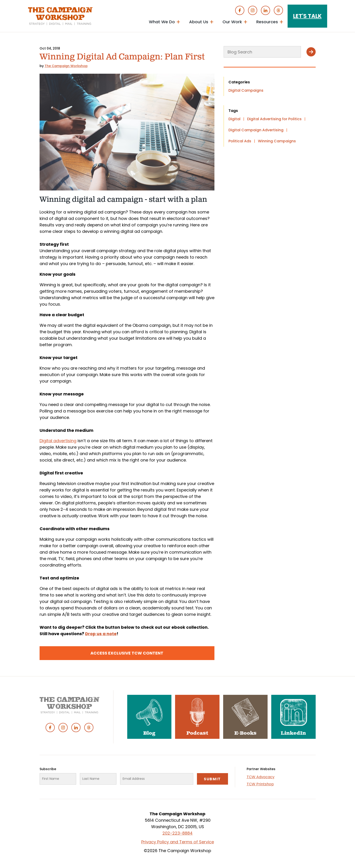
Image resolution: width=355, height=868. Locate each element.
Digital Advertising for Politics (274, 119)
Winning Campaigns (277, 141)
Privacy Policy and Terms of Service (178, 842)
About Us (199, 22)
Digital (234, 119)
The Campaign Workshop (66, 66)
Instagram (253, 10)
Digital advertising (58, 441)
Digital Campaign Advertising (256, 130)
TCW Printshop (260, 784)
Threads (278, 10)
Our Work (232, 22)
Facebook (240, 10)
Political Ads (240, 141)
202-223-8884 (177, 833)
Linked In (266, 10)
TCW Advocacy (261, 777)
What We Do (162, 22)
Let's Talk (307, 16)
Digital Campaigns (246, 90)
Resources (267, 22)
